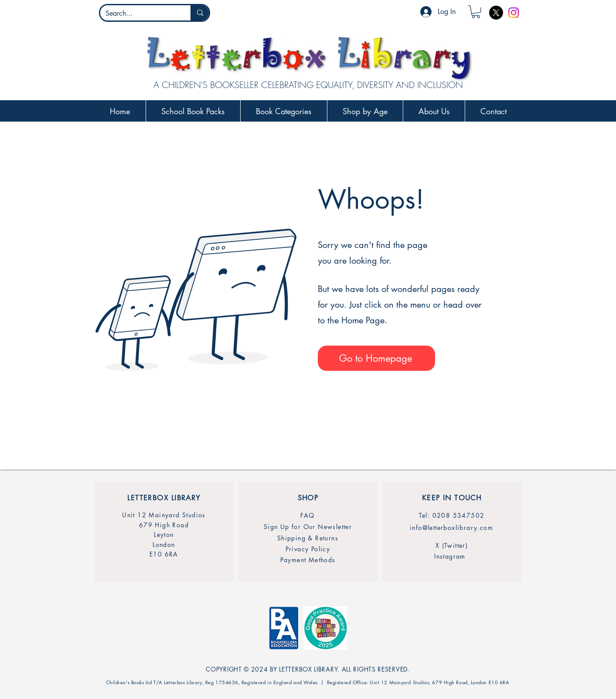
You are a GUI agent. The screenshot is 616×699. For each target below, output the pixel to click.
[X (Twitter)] (452, 545)
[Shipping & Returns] (308, 538)
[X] (496, 13)
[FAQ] (308, 515)
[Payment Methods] (308, 560)
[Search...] (139, 14)
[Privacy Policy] (308, 549)
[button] (476, 12)
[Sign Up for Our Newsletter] (308, 527)
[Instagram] (514, 13)
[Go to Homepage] (376, 358)
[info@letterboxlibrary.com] (452, 528)
